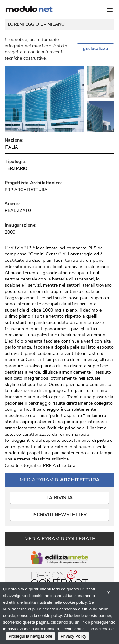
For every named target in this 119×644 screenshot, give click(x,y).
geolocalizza (96, 49)
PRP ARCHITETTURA (26, 190)
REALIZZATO (18, 211)
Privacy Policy (73, 636)
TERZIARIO (16, 169)
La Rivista (60, 498)
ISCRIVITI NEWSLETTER (60, 515)
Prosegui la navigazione (30, 636)
